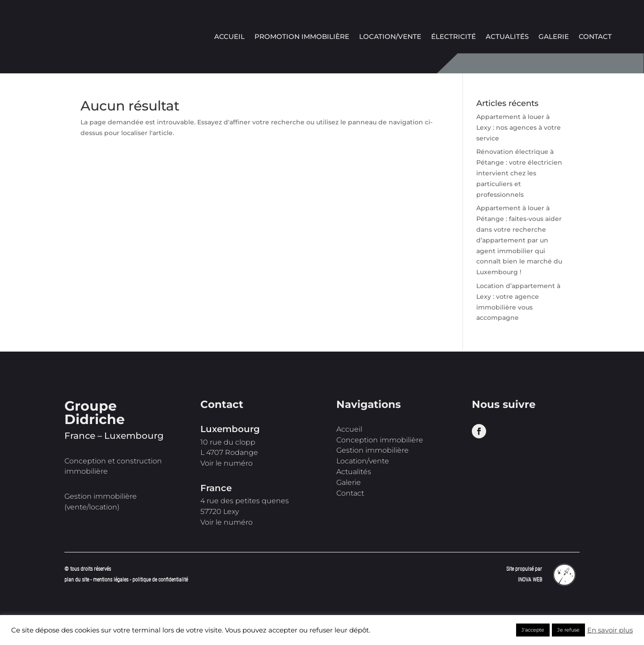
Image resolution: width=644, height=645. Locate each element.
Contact (595, 37)
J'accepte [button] (533, 630)
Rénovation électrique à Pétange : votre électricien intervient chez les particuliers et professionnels (519, 173)
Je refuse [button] (568, 630)
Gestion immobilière (373, 450)
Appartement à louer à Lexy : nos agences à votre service (519, 127)
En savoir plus (610, 630)
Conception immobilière (380, 440)
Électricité (453, 37)
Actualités (507, 37)
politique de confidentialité (160, 580)
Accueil (229, 37)
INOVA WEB (530, 580)
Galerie (554, 37)
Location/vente (390, 37)
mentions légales (111, 580)
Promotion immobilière (302, 37)
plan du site (77, 580)
